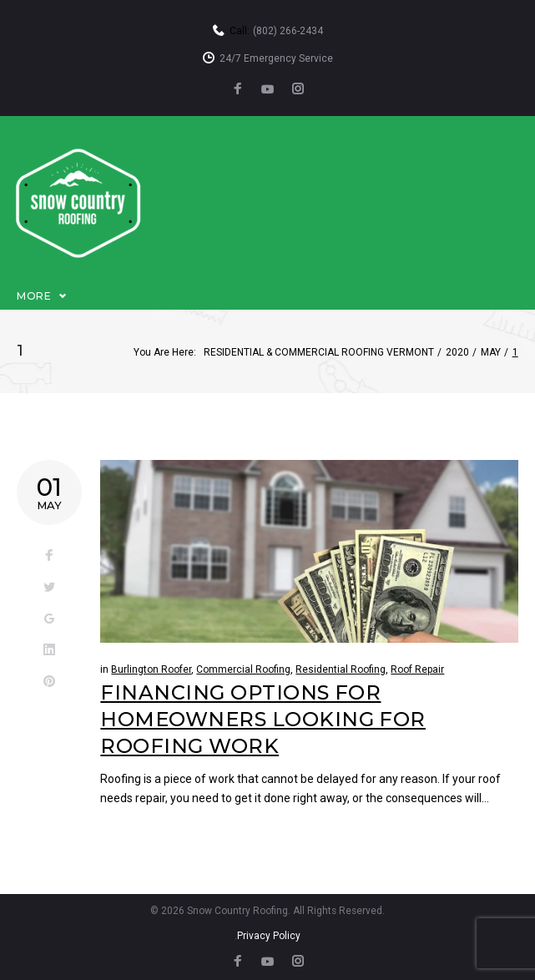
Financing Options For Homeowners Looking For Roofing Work (263, 720)
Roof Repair (417, 669)
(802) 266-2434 (288, 31)
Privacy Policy (269, 936)
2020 (457, 352)
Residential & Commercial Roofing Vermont (319, 352)
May (491, 352)
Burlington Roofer (151, 669)
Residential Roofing (341, 669)
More (34, 296)
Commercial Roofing (243, 669)
